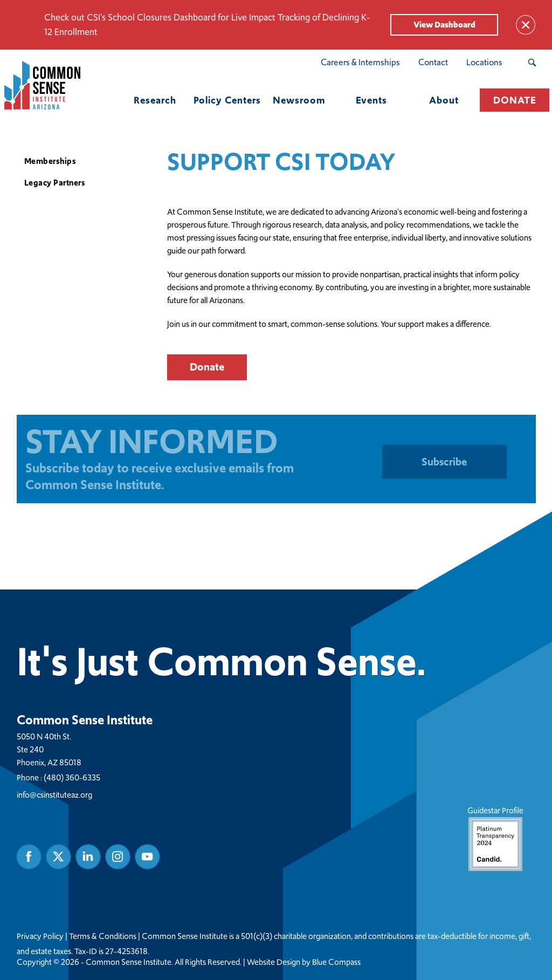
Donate (207, 367)
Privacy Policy (40, 936)
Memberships (50, 161)
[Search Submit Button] (532, 63)
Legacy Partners (55, 183)
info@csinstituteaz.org (54, 794)
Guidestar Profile (495, 837)
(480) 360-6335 (72, 777)
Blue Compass (336, 962)
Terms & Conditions (103, 936)
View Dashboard (444, 25)
